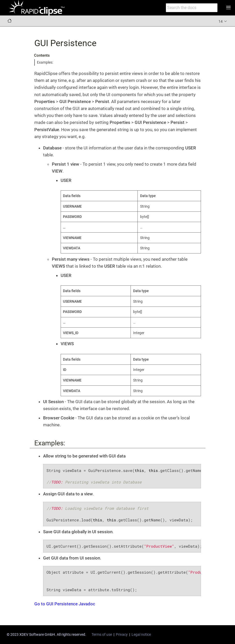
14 (223, 21)
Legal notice (141, 634)
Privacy (122, 634)
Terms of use (102, 634)
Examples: (45, 62)
